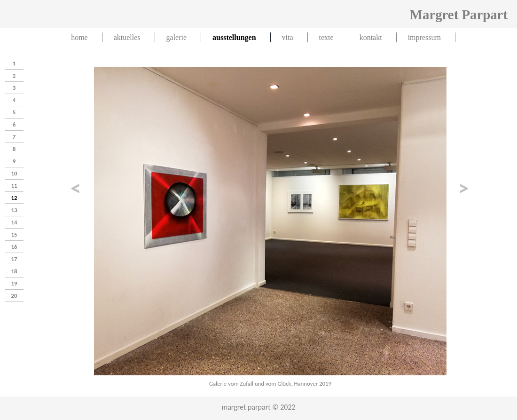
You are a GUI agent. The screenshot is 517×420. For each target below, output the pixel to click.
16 (14, 247)
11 (14, 186)
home (79, 37)
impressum (424, 37)
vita (288, 37)
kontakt (371, 37)
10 (14, 173)
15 (14, 234)
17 (14, 259)
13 (14, 210)
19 (14, 283)
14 (14, 222)
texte (326, 37)
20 (14, 296)
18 (14, 271)
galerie (177, 37)
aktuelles (127, 37)
